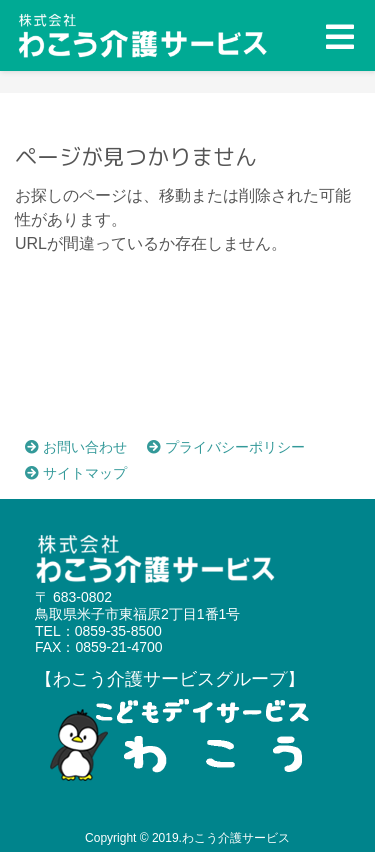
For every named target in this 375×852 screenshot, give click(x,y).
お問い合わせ (76, 447)
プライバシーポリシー (226, 447)
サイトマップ (76, 473)
